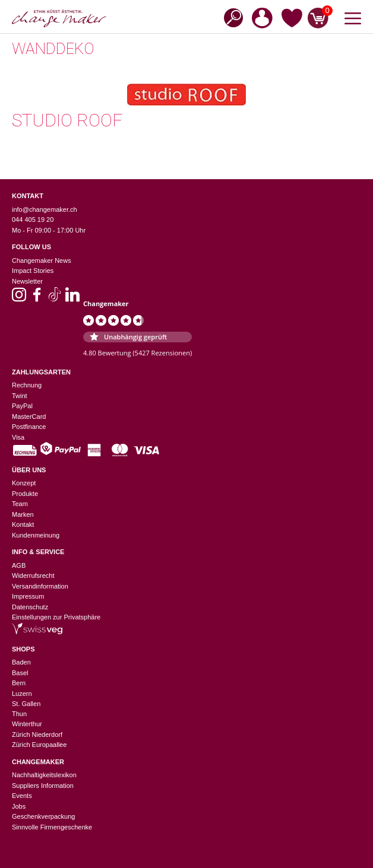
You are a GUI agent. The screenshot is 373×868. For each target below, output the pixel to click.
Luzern (22, 694)
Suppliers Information (43, 786)
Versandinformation (40, 586)
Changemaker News (42, 260)
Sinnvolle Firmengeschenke (52, 827)
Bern (19, 683)
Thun (19, 714)
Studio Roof (67, 120)
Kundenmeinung (36, 535)
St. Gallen (26, 704)
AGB (19, 565)
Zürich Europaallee (39, 745)
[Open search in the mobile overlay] (230, 17)
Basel (20, 673)
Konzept (24, 483)
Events (22, 796)
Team (20, 504)
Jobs (19, 806)
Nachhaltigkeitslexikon (44, 775)
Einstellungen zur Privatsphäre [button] (56, 617)
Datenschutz (30, 607)
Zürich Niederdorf (37, 735)
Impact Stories (33, 271)
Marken (23, 514)
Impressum (28, 596)
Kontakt (23, 524)
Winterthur (27, 724)
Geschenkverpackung (43, 816)
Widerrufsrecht (33, 576)
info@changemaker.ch (45, 209)
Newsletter (27, 281)
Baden (21, 662)
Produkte (25, 494)
